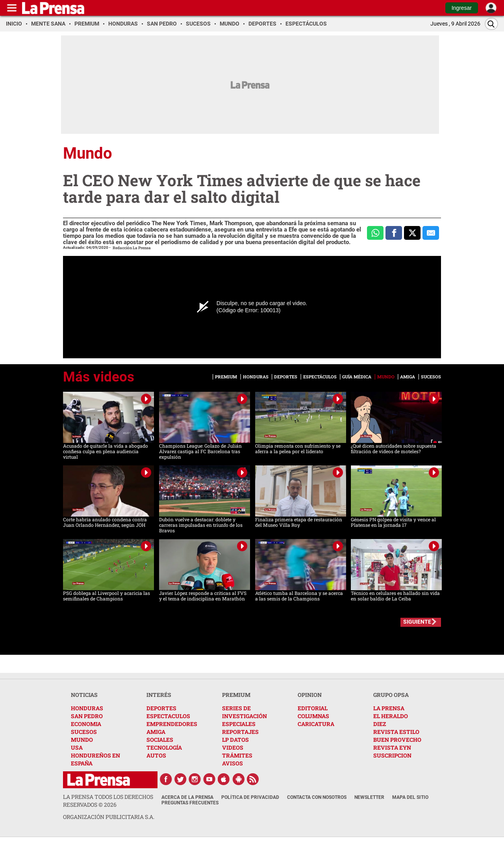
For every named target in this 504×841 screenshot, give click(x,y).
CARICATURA (316, 724)
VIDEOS (233, 747)
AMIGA (156, 732)
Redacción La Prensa (132, 248)
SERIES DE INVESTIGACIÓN (245, 712)
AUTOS (156, 755)
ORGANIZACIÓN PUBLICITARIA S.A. (109, 817)
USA (77, 747)
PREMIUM (236, 695)
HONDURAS (87, 708)
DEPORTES (161, 708)
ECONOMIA (86, 724)
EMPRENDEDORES (172, 724)
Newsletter (369, 797)
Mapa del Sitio (410, 797)
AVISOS (233, 763)
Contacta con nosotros (317, 797)
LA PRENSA (389, 708)
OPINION (310, 695)
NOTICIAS (84, 695)
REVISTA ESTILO (396, 732)
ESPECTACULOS (168, 716)
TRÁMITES (237, 755)
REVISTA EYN (392, 747)
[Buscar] (491, 24)
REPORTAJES (240, 732)
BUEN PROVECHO (397, 740)
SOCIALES (160, 740)
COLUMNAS (313, 716)
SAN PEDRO (87, 716)
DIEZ (380, 724)
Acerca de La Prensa (187, 797)
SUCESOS (84, 732)
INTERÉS (159, 695)
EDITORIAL (313, 708)
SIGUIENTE (417, 622)
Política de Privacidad (250, 797)
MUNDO (82, 740)
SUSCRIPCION (392, 755)
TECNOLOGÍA (164, 747)
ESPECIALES (239, 724)
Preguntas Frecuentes (190, 803)
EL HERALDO (391, 716)
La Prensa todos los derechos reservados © (108, 801)
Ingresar (462, 8)
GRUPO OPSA (391, 695)
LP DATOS (235, 740)
